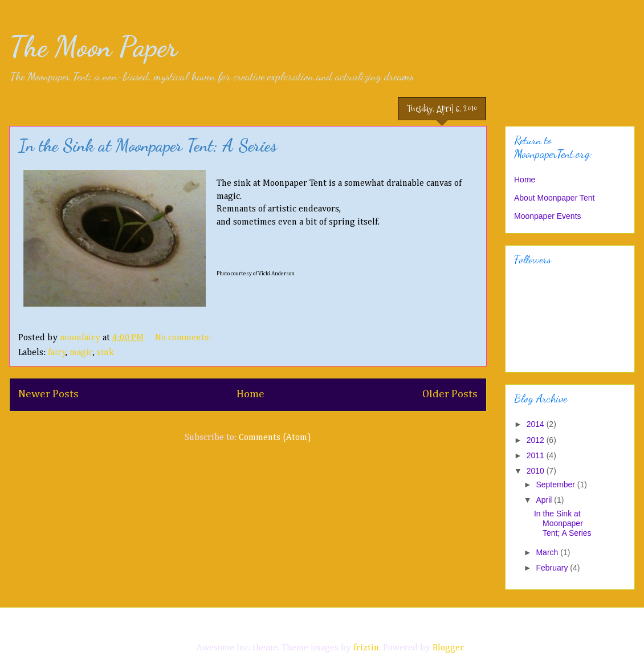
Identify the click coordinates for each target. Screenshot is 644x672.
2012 (537, 440)
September (556, 484)
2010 (537, 471)
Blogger (448, 648)
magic (81, 353)
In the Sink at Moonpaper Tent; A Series (148, 145)
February (553, 568)
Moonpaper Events (548, 216)
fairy (57, 353)
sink (105, 353)
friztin (366, 648)
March (548, 552)
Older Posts (450, 394)
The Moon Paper (93, 47)
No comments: (184, 338)
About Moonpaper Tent (554, 198)
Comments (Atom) (275, 438)
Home (250, 394)
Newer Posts (48, 394)
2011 (537, 455)
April (545, 500)
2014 (537, 424)
